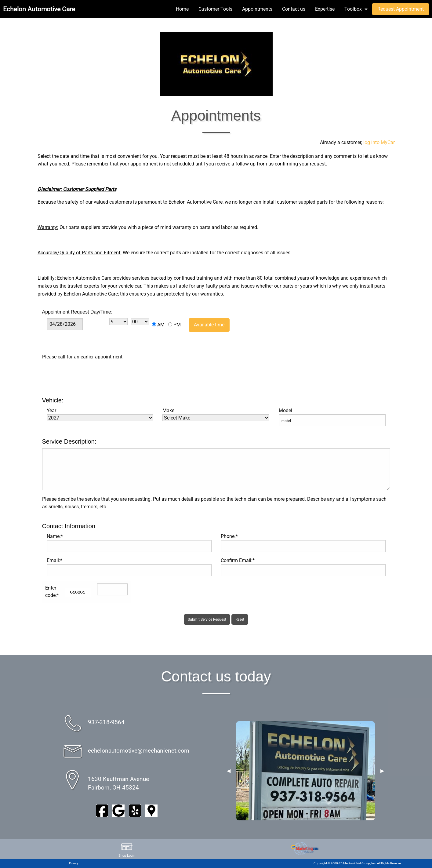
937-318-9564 (106, 722)
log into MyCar (378, 142)
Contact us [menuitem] (294, 9)
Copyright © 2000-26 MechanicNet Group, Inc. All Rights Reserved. (358, 863)
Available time (209, 325)
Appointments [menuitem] (257, 9)
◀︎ (229, 771)
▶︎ (382, 771)
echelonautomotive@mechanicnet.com (139, 751)
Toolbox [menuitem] (353, 9)
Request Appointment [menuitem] (401, 9)
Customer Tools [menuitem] (215, 9)
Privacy (74, 863)
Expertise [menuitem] (325, 9)
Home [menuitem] (182, 9)
